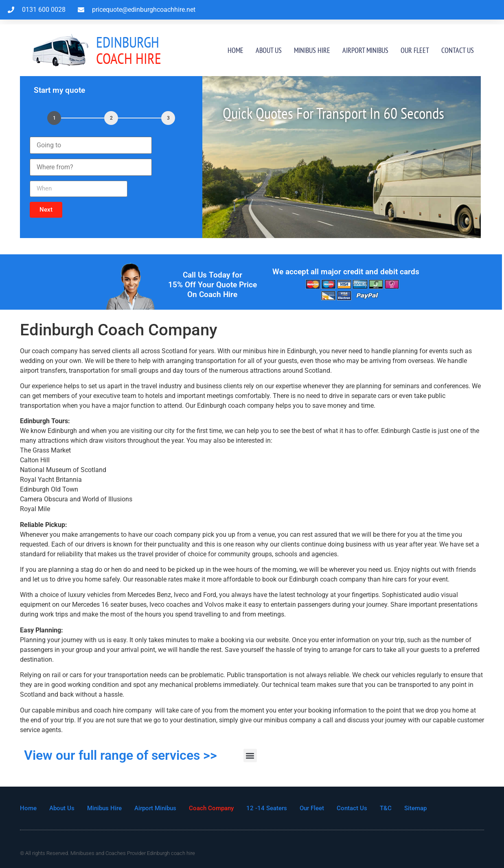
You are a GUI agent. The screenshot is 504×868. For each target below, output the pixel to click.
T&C (386, 808)
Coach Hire (129, 50)
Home (236, 50)
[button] (46, 210)
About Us (269, 50)
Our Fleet (415, 50)
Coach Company (211, 808)
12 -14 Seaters (267, 808)
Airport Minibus (365, 50)
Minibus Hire (312, 50)
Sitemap (415, 808)
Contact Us (458, 50)
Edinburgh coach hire (171, 853)
